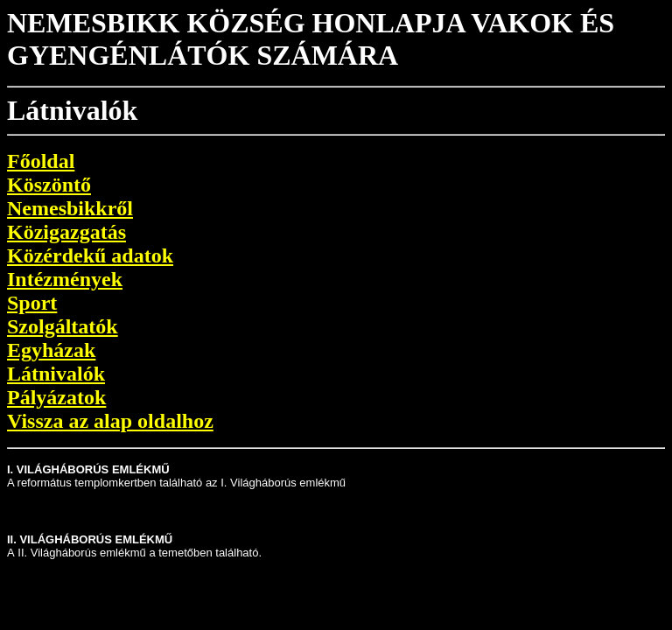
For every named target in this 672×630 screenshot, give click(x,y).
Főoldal (41, 161)
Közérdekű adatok (90, 255)
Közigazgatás (66, 232)
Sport (32, 303)
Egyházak (51, 350)
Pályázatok (56, 397)
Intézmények (65, 279)
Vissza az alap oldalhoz (110, 421)
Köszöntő (49, 185)
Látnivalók (56, 374)
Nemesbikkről (70, 208)
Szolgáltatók (63, 326)
